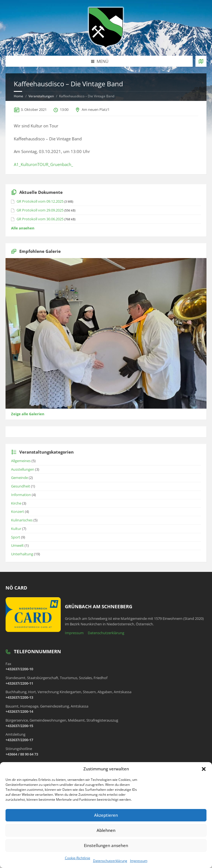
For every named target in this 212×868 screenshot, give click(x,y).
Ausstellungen (23, 469)
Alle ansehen (23, 228)
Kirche (16, 503)
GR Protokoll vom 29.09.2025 (40, 210)
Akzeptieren (106, 815)
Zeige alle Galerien (28, 414)
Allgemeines (21, 461)
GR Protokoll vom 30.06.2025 (40, 219)
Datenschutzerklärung (110, 861)
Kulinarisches (22, 520)
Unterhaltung (22, 554)
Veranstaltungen (41, 96)
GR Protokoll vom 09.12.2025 (40, 201)
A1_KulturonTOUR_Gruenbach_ (43, 164)
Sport (16, 537)
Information (21, 495)
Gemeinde (19, 478)
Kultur (16, 529)
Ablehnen (106, 830)
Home (18, 96)
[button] (204, 769)
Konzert (18, 511)
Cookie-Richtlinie (78, 858)
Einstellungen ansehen (106, 845)
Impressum (139, 861)
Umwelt (17, 545)
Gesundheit (21, 486)
